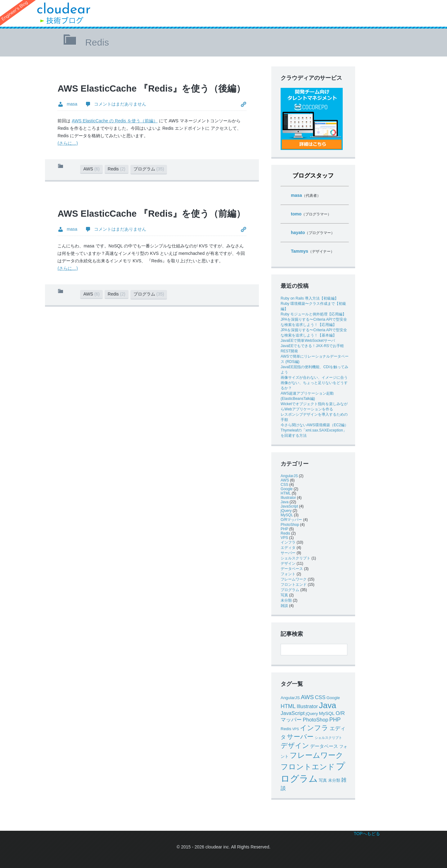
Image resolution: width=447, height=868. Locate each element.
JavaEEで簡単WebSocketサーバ (308, 341)
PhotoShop (290, 525)
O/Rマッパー (291, 520)
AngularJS (289, 476)
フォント (288, 574)
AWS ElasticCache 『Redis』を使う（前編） (151, 214)
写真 (284, 595)
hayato (298, 233)
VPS (284, 538)
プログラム (149, 169)
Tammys (300, 251)
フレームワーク (294, 579)
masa (296, 195)
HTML (286, 493)
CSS (284, 485)
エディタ (288, 548)
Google (287, 489)
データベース (292, 569)
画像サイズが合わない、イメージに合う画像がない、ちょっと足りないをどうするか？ (314, 383)
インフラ (288, 542)
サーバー (288, 553)
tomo (296, 214)
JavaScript (289, 506)
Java (284, 502)
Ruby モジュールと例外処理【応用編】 (313, 314)
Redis (117, 169)
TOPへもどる (367, 834)
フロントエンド (294, 585)
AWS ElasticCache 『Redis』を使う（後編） (151, 88)
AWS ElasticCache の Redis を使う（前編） (115, 121)
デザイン (288, 563)
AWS (91, 169)
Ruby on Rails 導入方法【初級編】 (309, 298)
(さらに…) (68, 143)
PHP (284, 529)
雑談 (284, 606)
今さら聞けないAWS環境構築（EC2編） (314, 425)
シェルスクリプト (296, 558)
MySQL (287, 515)
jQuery (286, 511)
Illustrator (288, 498)
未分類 (286, 600)
